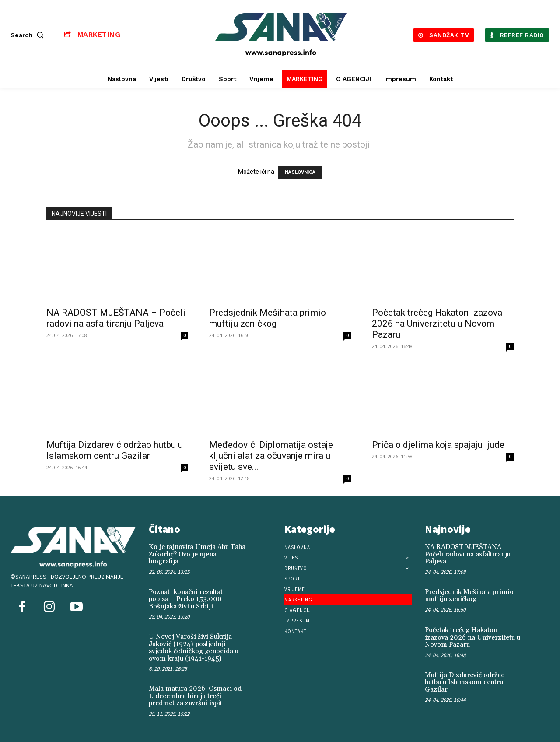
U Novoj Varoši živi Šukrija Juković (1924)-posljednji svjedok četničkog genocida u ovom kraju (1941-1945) (194, 648)
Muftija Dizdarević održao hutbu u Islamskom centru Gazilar (115, 450)
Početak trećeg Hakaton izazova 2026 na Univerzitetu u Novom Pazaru (437, 324)
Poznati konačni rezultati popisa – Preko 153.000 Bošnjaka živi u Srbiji (187, 599)
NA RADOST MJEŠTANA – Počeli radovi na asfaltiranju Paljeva (116, 318)
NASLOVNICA (300, 172)
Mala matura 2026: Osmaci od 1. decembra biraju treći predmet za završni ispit (195, 696)
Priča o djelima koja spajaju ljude (438, 445)
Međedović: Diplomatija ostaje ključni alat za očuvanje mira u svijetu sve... (271, 456)
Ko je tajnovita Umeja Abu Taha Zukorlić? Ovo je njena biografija (197, 554)
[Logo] (281, 35)
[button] (29, 35)
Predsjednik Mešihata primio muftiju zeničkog (268, 318)
